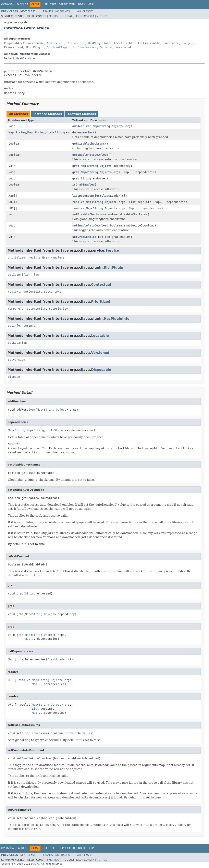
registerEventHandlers (46, 258)
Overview (8, 4)
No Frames (63, 11)
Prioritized (32, 43)
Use (45, 4)
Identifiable (124, 43)
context (14, 292)
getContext (32, 292)
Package (22, 4)
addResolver (82, 126)
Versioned (123, 47)
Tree (53, 4)
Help (91, 4)
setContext (52, 292)
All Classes (85, 11)
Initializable (149, 43)
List (50, 132)
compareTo (16, 309)
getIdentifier (19, 275)
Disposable (76, 43)
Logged (188, 43)
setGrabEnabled (84, 237)
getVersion (16, 360)
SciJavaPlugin (58, 47)
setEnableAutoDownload (90, 225)
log (36, 275)
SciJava (35, 864)
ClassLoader (111, 196)
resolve (78, 202)
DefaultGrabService (20, 58)
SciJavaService (85, 47)
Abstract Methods (82, 114)
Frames (48, 11)
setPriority (58, 309)
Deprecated (67, 4)
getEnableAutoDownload (90, 155)
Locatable (171, 43)
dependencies (83, 132)
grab (76, 166)
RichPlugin (35, 47)
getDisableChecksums (89, 144)
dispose (14, 377)
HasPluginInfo (99, 43)
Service (106, 47)
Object (117, 126)
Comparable (13, 43)
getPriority (36, 309)
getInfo (14, 326)
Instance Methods (48, 114)
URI (11, 202)
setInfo (29, 326)
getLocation (17, 343)
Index (81, 4)
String (105, 126)
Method (54, 16)
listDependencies (86, 196)
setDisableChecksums (89, 214)
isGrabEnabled (84, 185)
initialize (16, 258)
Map (95, 126)
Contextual (56, 43)
